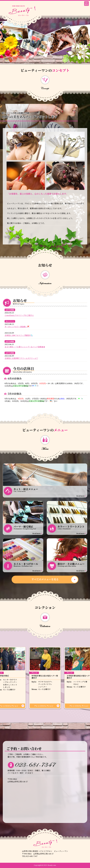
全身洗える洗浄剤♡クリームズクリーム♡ (21, 358)
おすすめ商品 (10, 310)
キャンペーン (10, 321)
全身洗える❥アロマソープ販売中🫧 (19, 335)
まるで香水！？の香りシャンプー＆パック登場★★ (25, 347)
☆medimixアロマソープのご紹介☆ (19, 315)
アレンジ (34, 673)
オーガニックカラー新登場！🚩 (17, 327)
